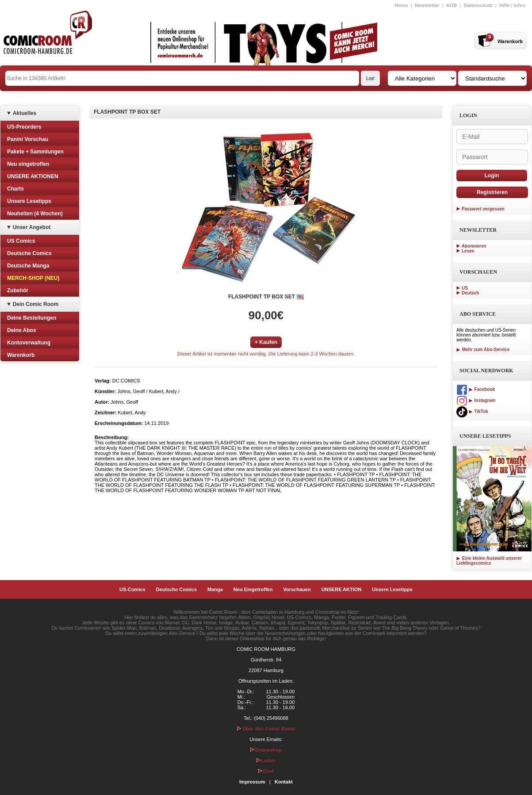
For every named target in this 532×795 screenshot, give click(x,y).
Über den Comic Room (266, 729)
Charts (15, 189)
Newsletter (427, 5)
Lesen (468, 251)
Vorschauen (297, 589)
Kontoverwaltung (29, 343)
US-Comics (132, 589)
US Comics (21, 241)
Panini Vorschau (28, 139)
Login (492, 176)
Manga (215, 589)
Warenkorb (21, 355)
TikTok (472, 411)
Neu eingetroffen (28, 164)
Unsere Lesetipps (29, 201)
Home (401, 5)
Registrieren (492, 192)
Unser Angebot (32, 227)
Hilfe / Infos (512, 5)
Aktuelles (25, 113)
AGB (452, 5)
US (465, 288)
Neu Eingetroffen (253, 589)
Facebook (476, 389)
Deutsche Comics (29, 253)
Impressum (252, 782)
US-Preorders (24, 127)
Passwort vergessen (483, 209)
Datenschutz (478, 5)
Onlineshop (266, 750)
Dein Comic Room (36, 304)
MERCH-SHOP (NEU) (33, 278)
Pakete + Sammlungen (35, 152)
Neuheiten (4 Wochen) (35, 214)
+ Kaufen (266, 342)
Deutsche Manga (28, 266)
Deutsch (470, 293)
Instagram (476, 400)
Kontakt (284, 782)
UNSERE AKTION (342, 589)
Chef (266, 771)
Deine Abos (22, 330)
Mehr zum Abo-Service (483, 350)
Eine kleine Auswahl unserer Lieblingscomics (489, 561)
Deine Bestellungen (32, 318)
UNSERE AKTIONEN (33, 176)
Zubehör (18, 290)
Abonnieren (474, 246)
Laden (266, 761)
